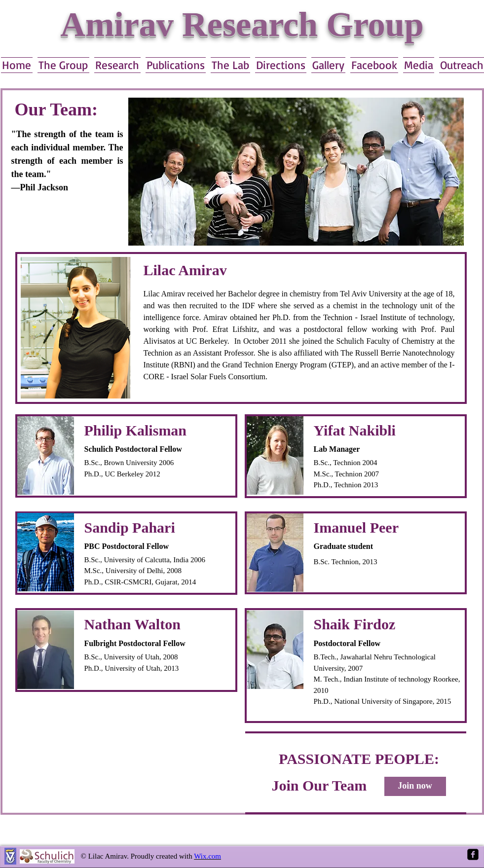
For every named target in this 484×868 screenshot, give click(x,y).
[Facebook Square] (473, 854)
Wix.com (207, 856)
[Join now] (415, 786)
